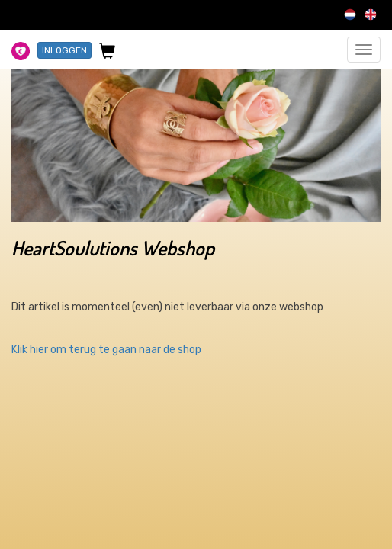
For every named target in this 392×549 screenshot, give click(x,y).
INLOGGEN (64, 50)
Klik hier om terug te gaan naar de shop (106, 350)
